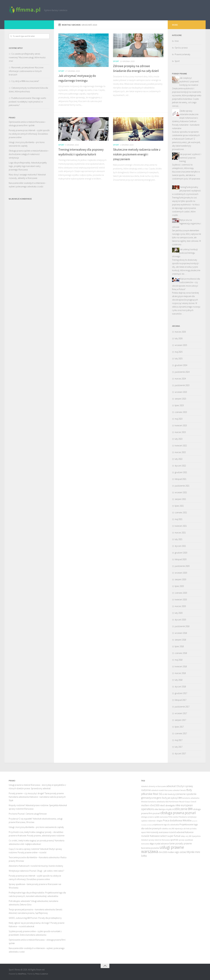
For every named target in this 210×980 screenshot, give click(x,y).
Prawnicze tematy (183, 54)
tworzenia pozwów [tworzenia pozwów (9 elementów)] (150, 848)
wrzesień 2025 (181, 345)
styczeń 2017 (180, 753)
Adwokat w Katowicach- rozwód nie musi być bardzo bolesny (36, 866)
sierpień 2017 (180, 720)
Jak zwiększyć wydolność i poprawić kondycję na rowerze (189, 81)
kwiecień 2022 (181, 446)
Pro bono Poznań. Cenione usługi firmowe (28, 814)
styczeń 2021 (180, 546)
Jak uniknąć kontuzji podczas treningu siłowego (185, 253)
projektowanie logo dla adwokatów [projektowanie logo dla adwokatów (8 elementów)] (166, 825)
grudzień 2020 (181, 553)
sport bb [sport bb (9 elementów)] (174, 840)
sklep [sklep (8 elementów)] (183, 836)
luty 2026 (179, 338)
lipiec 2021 (179, 506)
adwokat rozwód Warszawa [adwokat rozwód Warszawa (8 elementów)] (162, 790)
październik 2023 (182, 385)
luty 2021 (179, 539)
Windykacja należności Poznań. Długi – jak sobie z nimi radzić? (36, 871)
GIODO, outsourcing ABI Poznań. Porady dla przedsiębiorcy (35, 918)
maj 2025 (179, 352)
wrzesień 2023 (181, 392)
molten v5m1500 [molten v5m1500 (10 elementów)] (150, 805)
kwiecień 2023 (181, 425)
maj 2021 (179, 519)
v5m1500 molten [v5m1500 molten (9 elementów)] (166, 852)
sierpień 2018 (180, 640)
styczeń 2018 (180, 687)
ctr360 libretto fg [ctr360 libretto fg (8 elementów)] (169, 794)
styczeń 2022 (180, 466)
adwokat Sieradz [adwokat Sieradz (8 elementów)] (179, 790)
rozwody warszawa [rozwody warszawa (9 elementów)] (159, 832)
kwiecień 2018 (181, 666)
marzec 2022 (180, 452)
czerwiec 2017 (181, 733)
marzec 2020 (180, 606)
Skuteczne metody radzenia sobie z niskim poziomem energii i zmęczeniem (137, 154)
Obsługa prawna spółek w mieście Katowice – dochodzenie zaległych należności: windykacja (29, 154)
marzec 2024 (180, 379)
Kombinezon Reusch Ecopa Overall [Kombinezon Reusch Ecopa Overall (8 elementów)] (183, 802)
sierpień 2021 (180, 499)
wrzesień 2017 (181, 713)
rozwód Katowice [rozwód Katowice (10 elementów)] (150, 836)
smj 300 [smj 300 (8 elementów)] (188, 836)
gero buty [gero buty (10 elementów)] (162, 798)
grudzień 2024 (181, 365)
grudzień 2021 (181, 472)
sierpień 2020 (180, 579)
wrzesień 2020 (181, 573)
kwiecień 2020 (181, 600)
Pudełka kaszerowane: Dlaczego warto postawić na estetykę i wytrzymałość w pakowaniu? (27, 102)
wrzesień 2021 (181, 492)
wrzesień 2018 (181, 633)
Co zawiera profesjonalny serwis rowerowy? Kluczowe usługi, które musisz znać (27, 57)
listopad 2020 (181, 559)
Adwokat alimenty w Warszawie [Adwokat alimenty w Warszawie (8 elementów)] (153, 786)
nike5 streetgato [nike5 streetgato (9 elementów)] (167, 805)
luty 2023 (179, 439)
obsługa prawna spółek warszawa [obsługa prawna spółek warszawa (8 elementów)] (155, 817)
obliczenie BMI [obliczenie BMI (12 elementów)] (183, 809)
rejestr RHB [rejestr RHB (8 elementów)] (145, 832)
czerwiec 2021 (181, 512)
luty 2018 (179, 680)
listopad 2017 (181, 700)
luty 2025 (179, 359)
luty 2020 (179, 613)
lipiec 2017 (179, 727)
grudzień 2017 (181, 693)
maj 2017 (179, 740)
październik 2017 (182, 707)
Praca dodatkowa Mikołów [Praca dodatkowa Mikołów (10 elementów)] (177, 820)
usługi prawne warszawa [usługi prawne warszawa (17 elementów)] (163, 849)
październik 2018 (182, 626)
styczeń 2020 (180, 620)
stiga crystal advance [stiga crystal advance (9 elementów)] (159, 843)
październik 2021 (182, 486)
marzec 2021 (180, 533)
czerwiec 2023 (181, 412)
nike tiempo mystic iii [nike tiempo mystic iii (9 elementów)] (164, 809)
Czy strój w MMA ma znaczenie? (25, 81)
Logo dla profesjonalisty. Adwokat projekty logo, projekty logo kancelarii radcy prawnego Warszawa (28, 166)
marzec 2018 (180, 673)
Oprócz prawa (181, 48)
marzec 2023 (180, 432)
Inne (177, 41)
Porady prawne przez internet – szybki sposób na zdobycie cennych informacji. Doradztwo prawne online (29, 134)
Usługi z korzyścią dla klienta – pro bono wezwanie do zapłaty (36, 827)
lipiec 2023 (179, 405)
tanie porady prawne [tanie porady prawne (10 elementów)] (181, 843)
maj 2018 (179, 660)
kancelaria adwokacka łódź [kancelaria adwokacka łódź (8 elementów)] (158, 802)
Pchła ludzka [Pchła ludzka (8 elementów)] (173, 817)
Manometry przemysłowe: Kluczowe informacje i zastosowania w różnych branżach (26, 71)
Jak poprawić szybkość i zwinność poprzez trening (190, 158)
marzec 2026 (180, 332)
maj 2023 (179, 419)
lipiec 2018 (179, 646)
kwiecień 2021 (181, 526)
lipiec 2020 (179, 586)
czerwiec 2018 (181, 653)
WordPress (22, 974)
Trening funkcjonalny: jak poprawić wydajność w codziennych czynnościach (187, 191)
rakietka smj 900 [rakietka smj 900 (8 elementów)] (168, 829)
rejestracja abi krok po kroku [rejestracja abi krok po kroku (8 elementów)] (186, 829)
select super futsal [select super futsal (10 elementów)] (170, 836)
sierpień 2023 (180, 399)
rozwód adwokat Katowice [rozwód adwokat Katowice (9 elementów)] (181, 832)
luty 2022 (179, 459)
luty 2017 (179, 747)
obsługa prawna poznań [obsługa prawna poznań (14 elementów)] (178, 813)
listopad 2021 (181, 479)
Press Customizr (42, 974)
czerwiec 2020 (181, 593)
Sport (61, 71)
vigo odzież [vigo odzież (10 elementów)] (181, 852)
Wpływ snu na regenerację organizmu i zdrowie (187, 223)
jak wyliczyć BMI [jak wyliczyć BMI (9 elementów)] (175, 798)
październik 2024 (182, 372)
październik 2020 (182, 566)
